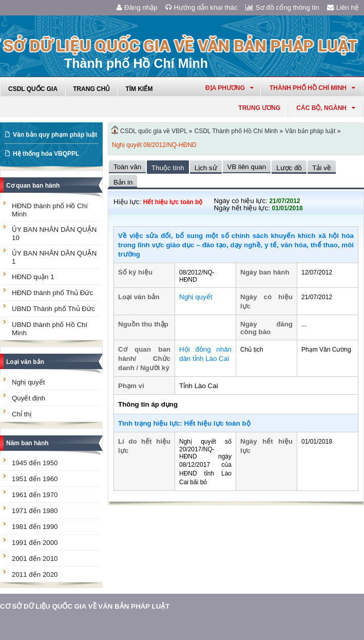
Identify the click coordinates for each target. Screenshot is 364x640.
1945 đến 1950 (35, 463)
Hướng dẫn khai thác (202, 7)
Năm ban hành (27, 443)
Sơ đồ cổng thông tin (282, 7)
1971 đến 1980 (35, 511)
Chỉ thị (22, 414)
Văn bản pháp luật (310, 131)
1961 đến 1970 (35, 495)
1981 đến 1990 (35, 527)
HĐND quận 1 (33, 277)
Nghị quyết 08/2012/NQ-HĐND (154, 145)
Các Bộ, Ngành (326, 108)
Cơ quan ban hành (33, 186)
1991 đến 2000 (35, 543)
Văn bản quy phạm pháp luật (55, 135)
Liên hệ (343, 7)
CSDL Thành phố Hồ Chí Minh (236, 131)
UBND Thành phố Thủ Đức (53, 309)
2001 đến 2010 (35, 559)
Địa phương (229, 88)
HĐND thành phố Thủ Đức (52, 293)
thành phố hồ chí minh (312, 88)
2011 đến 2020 (35, 574)
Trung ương (259, 108)
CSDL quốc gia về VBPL (154, 131)
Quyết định (28, 398)
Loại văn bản (25, 362)
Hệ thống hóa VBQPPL (46, 154)
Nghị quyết (28, 382)
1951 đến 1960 (35, 479)
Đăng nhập (137, 7)
